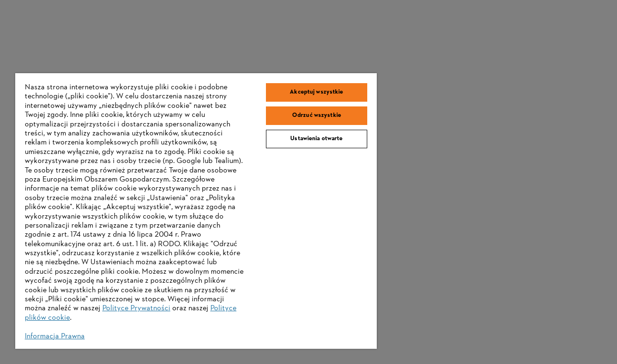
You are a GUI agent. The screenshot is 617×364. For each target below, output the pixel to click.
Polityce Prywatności (136, 308)
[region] (196, 211)
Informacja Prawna (55, 336)
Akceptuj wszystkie (316, 92)
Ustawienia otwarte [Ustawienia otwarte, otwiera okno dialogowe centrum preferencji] (316, 139)
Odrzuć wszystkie (317, 115)
